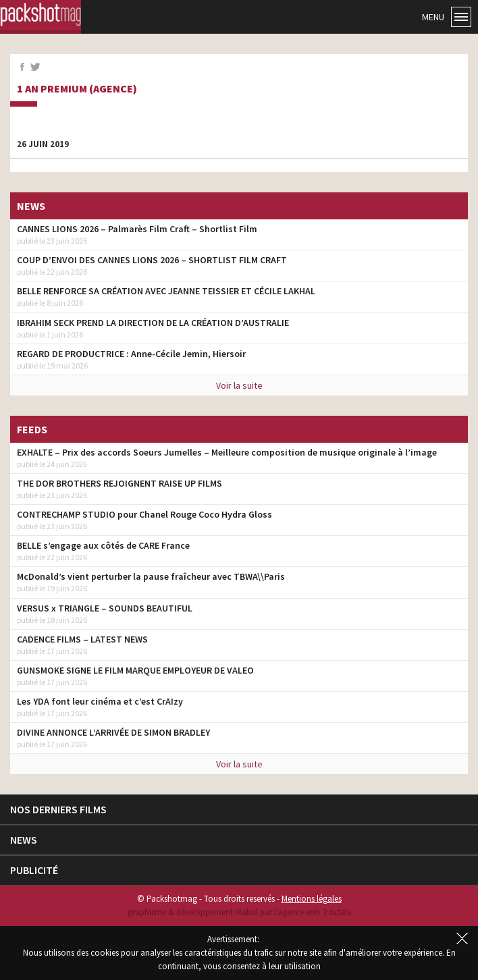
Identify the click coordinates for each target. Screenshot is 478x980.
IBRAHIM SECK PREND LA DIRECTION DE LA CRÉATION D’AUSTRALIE (153, 323)
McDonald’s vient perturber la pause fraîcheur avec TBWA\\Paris (151, 576)
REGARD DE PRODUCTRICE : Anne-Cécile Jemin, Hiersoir (131, 354)
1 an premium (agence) (77, 89)
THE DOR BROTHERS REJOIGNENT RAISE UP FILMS (120, 483)
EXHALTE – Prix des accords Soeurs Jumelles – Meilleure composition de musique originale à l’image (227, 452)
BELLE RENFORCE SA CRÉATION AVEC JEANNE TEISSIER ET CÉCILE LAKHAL (166, 291)
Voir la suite (239, 385)
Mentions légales (312, 899)
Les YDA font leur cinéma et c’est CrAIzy (100, 701)
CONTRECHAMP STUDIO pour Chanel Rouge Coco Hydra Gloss (144, 514)
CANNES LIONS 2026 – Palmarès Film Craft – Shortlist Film (137, 229)
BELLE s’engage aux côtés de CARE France (103, 545)
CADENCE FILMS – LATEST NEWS (82, 639)
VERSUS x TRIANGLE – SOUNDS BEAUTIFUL (105, 608)
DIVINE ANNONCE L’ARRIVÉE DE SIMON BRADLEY (113, 732)
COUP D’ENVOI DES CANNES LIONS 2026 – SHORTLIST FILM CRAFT (152, 260)
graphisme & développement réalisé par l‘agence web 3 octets (239, 912)
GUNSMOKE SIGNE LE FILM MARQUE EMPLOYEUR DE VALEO (135, 670)
